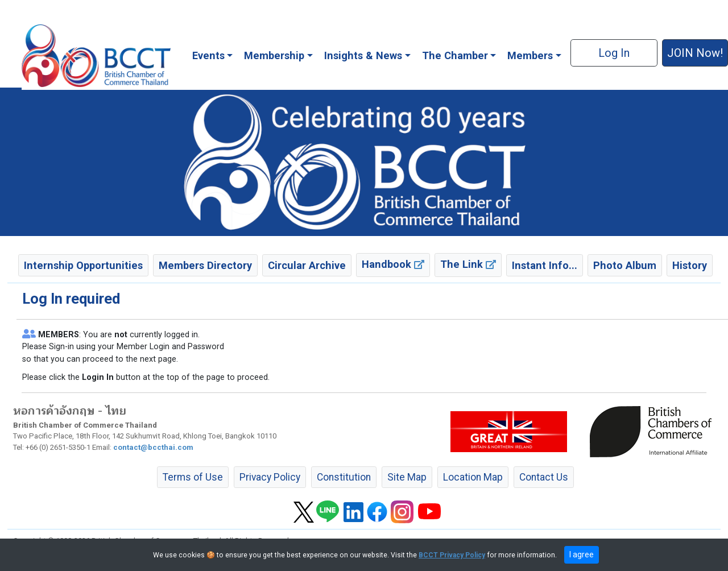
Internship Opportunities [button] (83, 265)
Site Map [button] (407, 477)
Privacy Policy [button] (270, 477)
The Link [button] (468, 264)
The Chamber (455, 55)
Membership (274, 55)
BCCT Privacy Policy (452, 555)
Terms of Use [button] (193, 477)
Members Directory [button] (205, 265)
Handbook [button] (393, 264)
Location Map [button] (473, 477)
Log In (614, 53)
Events (208, 55)
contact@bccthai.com (153, 447)
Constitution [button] (344, 477)
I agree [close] (582, 555)
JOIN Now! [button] (695, 53)
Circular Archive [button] (307, 265)
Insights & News (363, 55)
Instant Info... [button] (545, 265)
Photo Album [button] (625, 265)
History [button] (690, 265)
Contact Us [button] (544, 477)
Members (530, 55)
